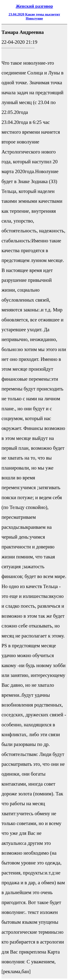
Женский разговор (34, 6)
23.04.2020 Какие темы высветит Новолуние (34, 16)
